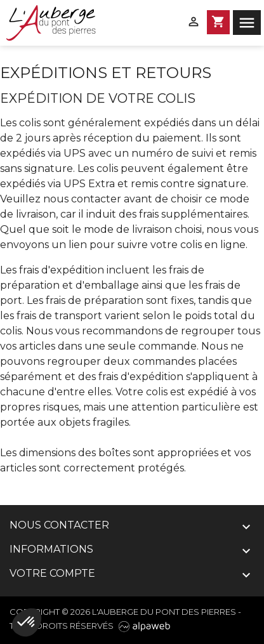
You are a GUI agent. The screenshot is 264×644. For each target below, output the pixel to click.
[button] (27, 622)
